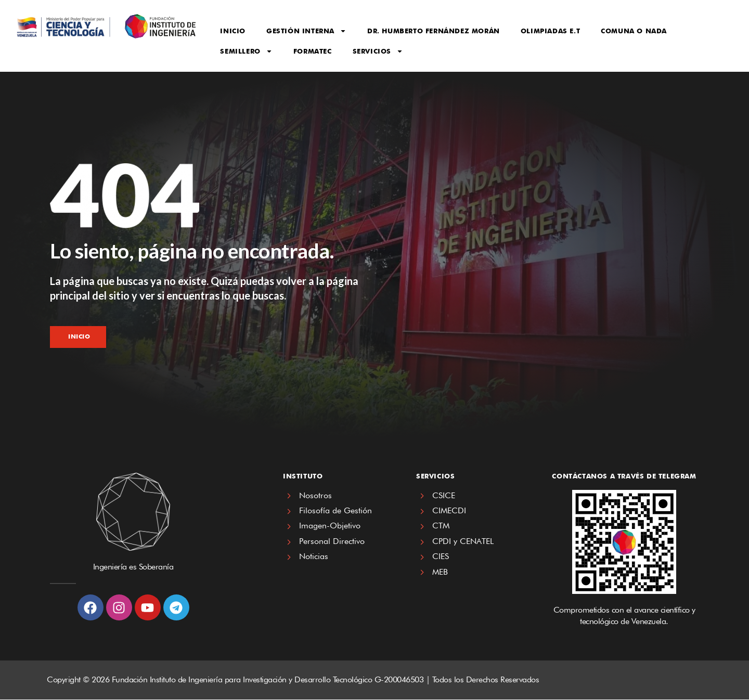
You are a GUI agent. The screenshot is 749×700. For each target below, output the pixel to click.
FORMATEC (313, 51)
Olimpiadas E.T (550, 31)
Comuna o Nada (634, 31)
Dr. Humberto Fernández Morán (434, 31)
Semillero (246, 51)
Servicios (378, 51)
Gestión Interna (306, 31)
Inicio (233, 31)
